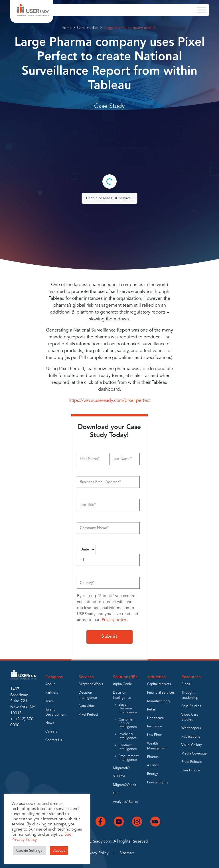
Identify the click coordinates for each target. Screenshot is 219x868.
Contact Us (54, 740)
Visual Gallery (192, 745)
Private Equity (158, 783)
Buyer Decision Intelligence (128, 709)
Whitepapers (191, 728)
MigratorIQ (121, 768)
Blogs (186, 684)
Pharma (153, 757)
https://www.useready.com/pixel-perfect (110, 401)
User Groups (191, 771)
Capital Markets (159, 684)
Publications (191, 737)
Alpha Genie (122, 684)
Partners (52, 693)
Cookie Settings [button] (29, 851)
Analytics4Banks (125, 802)
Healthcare (156, 718)
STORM (119, 777)
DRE (116, 793)
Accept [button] (59, 851)
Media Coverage (194, 754)
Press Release (192, 762)
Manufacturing (158, 701)
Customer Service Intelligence (128, 723)
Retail (151, 710)
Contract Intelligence (128, 747)
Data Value (87, 706)
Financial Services (161, 693)
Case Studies (88, 28)
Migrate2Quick (124, 785)
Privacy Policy (97, 853)
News (50, 723)
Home (67, 28)
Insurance (155, 727)
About (50, 684)
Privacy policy (114, 620)
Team (49, 701)
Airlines (153, 765)
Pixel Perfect (88, 715)
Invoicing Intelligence (128, 736)
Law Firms (155, 735)
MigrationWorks (91, 684)
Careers (51, 732)
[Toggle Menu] (201, 10)
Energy (153, 774)
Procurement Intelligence (129, 758)
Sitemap (127, 853)
